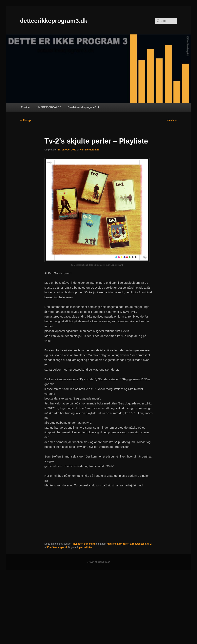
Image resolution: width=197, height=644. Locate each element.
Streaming (90, 544)
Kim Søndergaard (89, 150)
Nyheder (78, 544)
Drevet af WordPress (99, 562)
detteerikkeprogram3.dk (54, 21)
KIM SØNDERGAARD (49, 107)
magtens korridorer (118, 544)
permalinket (86, 547)
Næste (172, 120)
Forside (25, 107)
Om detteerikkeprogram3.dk (83, 107)
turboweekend (138, 544)
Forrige (26, 120)
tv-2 (149, 544)
